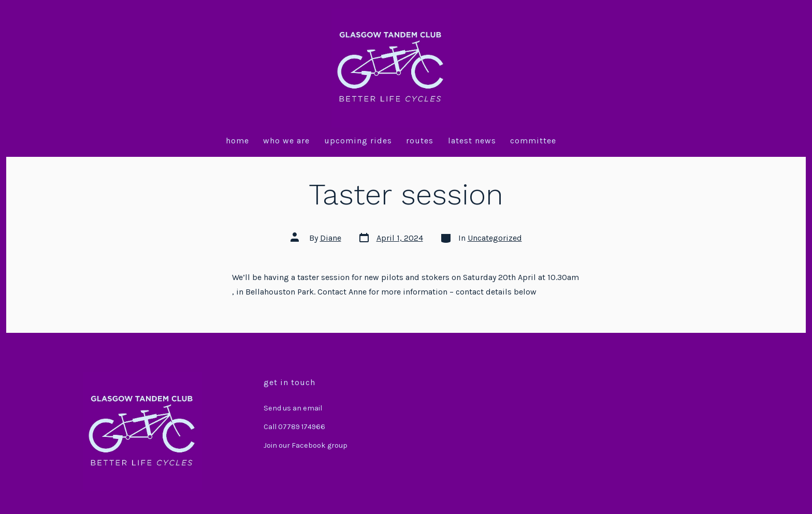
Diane (331, 238)
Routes (420, 141)
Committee (533, 141)
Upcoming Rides (358, 141)
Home (237, 141)
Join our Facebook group (306, 445)
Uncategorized (495, 238)
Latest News (472, 141)
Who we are (286, 141)
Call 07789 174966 (294, 427)
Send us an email (293, 408)
